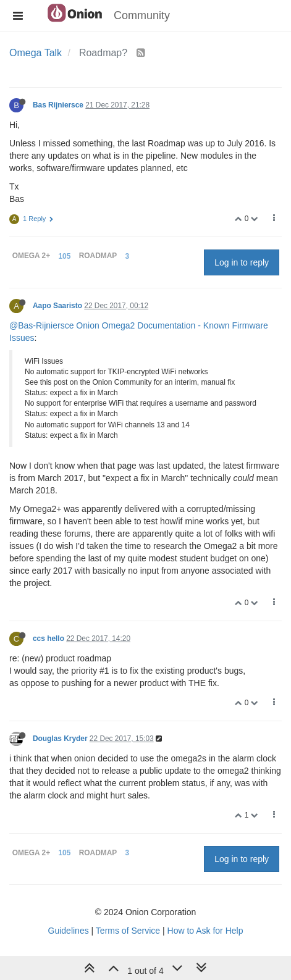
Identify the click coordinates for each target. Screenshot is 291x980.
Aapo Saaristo (57, 306)
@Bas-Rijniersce (41, 325)
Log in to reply (242, 262)
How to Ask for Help (205, 931)
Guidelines (69, 931)
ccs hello (48, 639)
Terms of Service (128, 931)
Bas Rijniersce (58, 105)
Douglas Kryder (60, 739)
